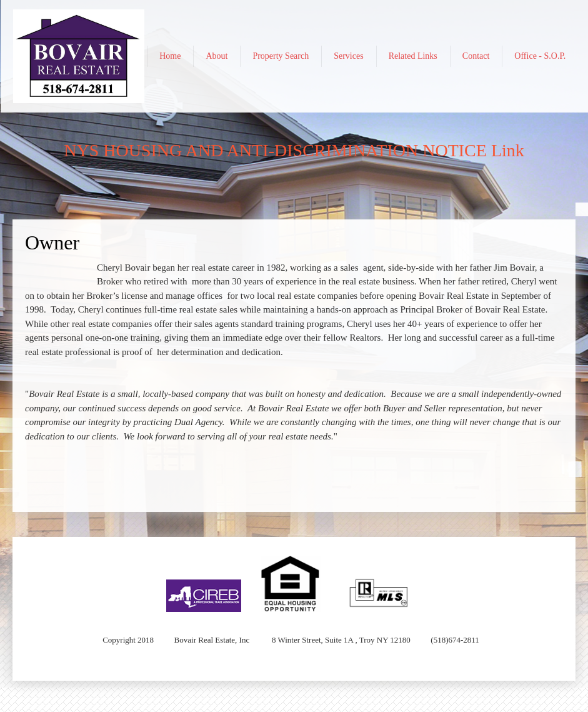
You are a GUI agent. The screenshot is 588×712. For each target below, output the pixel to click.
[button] (204, 584)
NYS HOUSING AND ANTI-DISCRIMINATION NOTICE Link (294, 150)
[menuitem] (170, 56)
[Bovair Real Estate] (79, 56)
